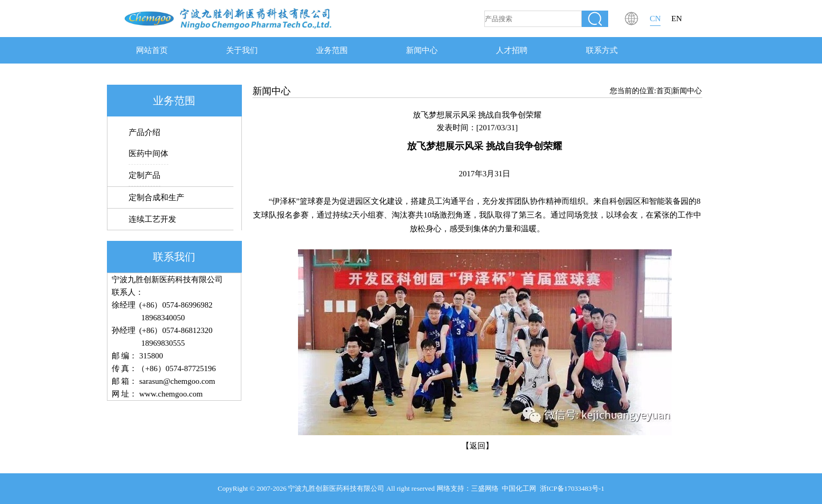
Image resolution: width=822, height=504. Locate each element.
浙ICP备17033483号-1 (572, 488)
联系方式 (602, 50)
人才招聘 (512, 50)
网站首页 (152, 50)
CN (656, 19)
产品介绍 (144, 132)
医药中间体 (148, 154)
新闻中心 (422, 50)
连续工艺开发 (152, 219)
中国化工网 (519, 488)
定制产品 (144, 175)
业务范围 (332, 50)
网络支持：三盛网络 (468, 488)
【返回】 (477, 446)
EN (676, 19)
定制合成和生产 (156, 197)
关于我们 (242, 50)
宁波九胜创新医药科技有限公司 (336, 488)
